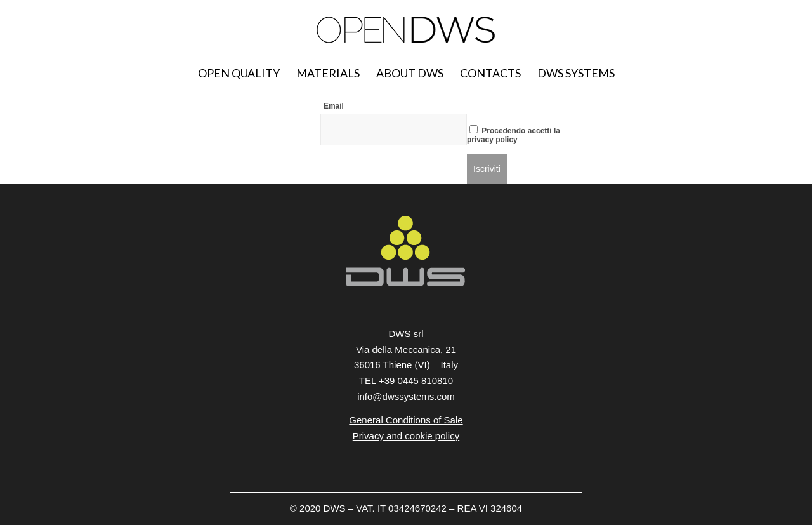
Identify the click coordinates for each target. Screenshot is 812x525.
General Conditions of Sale (406, 420)
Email (334, 106)
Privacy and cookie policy (406, 436)
